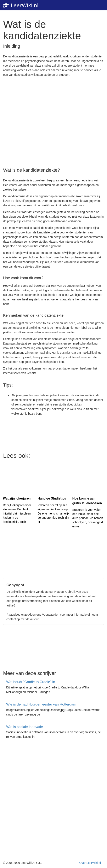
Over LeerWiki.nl (90, 863)
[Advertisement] (53, 122)
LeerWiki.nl (21, 5)
